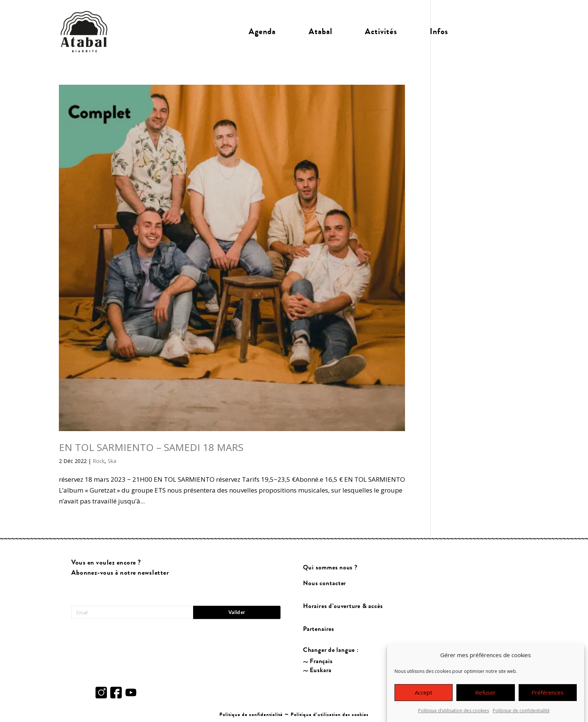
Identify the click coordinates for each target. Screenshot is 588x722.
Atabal (320, 31)
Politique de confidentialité (521, 715)
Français (321, 661)
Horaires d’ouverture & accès (343, 606)
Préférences (547, 697)
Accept (424, 697)
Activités (381, 31)
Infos (439, 31)
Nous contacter (325, 583)
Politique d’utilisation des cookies (454, 715)
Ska (112, 461)
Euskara (321, 670)
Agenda (262, 31)
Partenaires (319, 629)
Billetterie (497, 31)
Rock (99, 461)
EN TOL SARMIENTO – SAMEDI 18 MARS (151, 447)
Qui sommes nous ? (331, 568)
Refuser (485, 697)
